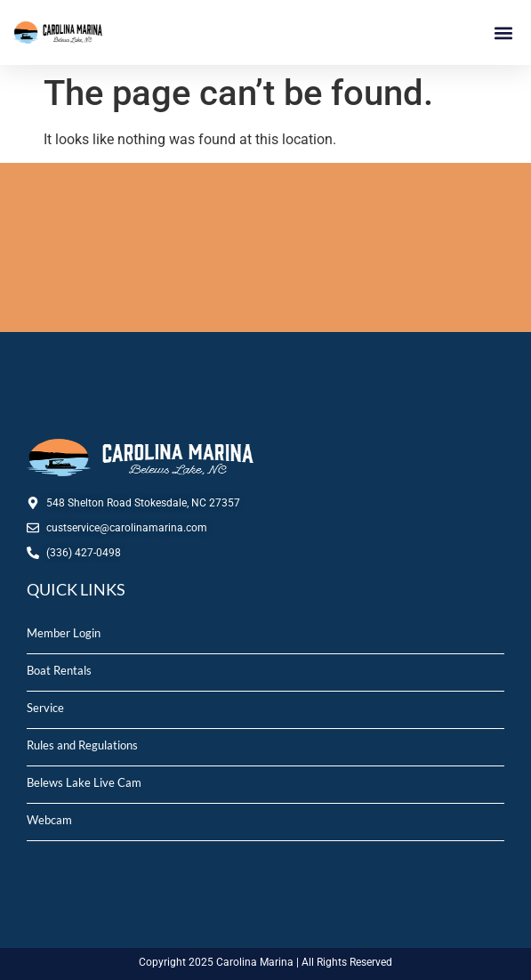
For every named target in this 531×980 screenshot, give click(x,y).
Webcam (49, 820)
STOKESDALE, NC (265, 247)
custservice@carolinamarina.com (127, 528)
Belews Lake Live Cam (84, 782)
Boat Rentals (59, 670)
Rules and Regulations (82, 745)
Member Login (64, 633)
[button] (503, 32)
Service (45, 708)
